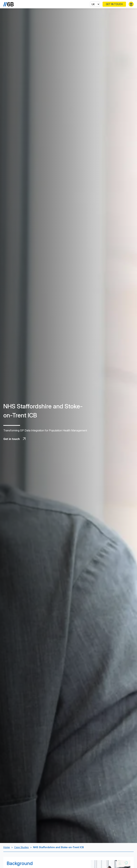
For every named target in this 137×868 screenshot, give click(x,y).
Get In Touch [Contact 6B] (114, 4)
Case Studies (21, 847)
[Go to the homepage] (9, 4)
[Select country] (95, 4)
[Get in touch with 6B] (47, 439)
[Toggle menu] (131, 4)
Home (7, 847)
